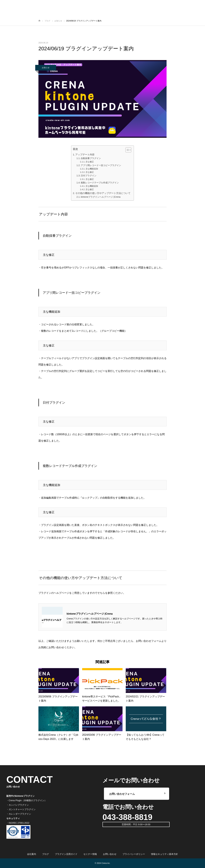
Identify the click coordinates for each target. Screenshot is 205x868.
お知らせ (46, 68)
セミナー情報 (90, 854)
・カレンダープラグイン (19, 814)
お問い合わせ (110, 854)
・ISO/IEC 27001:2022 (18, 823)
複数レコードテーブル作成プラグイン (100, 183)
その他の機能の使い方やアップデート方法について (103, 193)
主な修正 (90, 162)
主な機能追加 (92, 169)
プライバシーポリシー (134, 854)
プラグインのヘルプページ (54, 593)
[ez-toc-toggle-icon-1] (127, 150)
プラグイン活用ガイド (66, 854)
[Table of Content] (128, 150)
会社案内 (32, 854)
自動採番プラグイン (91, 158)
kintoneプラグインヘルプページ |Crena (101, 197)
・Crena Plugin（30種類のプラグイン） (27, 800)
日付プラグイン (89, 176)
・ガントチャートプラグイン (21, 809)
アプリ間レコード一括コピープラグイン (101, 165)
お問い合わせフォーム (149, 641)
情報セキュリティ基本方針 (164, 854)
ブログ (45, 854)
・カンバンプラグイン (18, 805)
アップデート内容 (85, 154)
